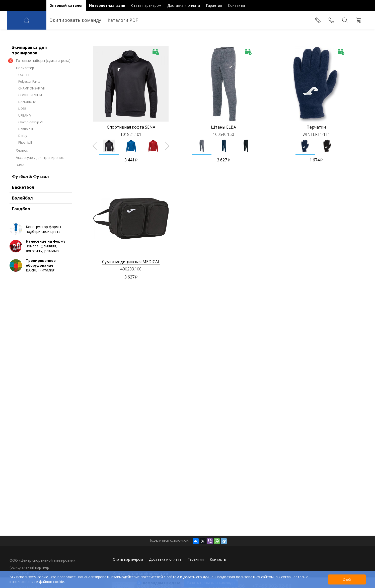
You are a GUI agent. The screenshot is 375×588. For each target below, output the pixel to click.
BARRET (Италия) (48, 285)
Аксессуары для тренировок (40, 177)
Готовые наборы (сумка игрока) (43, 80)
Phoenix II (25, 162)
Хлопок (22, 170)
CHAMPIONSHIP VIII (32, 108)
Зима (20, 184)
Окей (347, 580)
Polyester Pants (29, 101)
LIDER (22, 128)
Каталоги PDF (123, 20)
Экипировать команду (75, 20)
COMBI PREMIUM (30, 115)
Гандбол (21, 228)
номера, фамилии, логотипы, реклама (48, 266)
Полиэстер (25, 87)
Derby (23, 155)
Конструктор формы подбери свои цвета (43, 249)
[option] (109, 146)
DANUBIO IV (27, 121)
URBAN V (25, 135)
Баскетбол (23, 207)
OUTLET (24, 94)
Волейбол (22, 218)
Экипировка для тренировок (29, 70)
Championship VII (31, 142)
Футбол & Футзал (30, 196)
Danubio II (26, 149)
